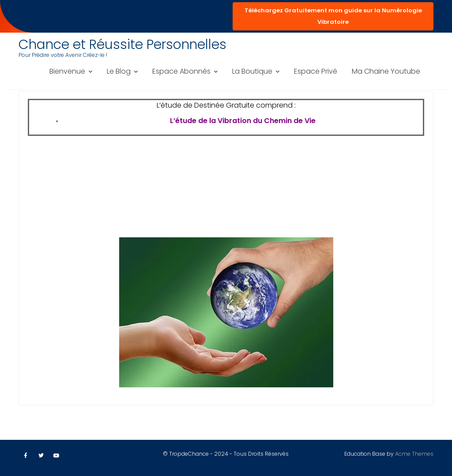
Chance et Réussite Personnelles (122, 45)
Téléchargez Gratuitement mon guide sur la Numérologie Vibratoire (333, 16)
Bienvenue (67, 71)
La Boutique (252, 71)
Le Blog (119, 71)
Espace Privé (316, 71)
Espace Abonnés (181, 71)
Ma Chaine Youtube (386, 71)
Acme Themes (414, 454)
